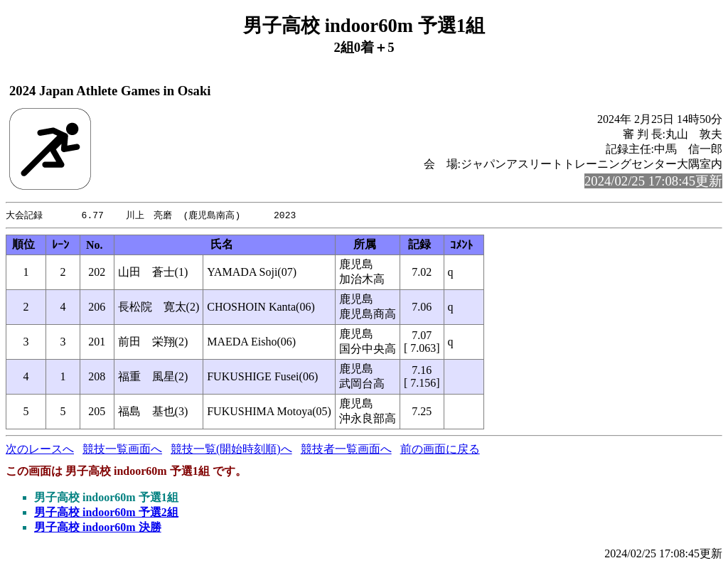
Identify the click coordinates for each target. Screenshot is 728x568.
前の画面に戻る (440, 450)
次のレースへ (40, 450)
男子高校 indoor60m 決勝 (98, 528)
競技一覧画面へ (122, 450)
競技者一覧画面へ (346, 450)
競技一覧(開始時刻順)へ (231, 450)
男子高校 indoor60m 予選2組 (106, 513)
